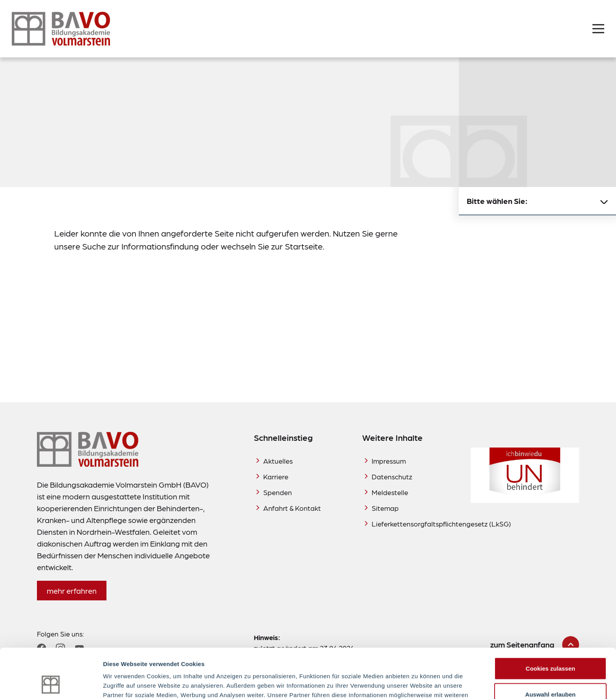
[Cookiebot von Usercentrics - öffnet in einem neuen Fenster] (51, 684)
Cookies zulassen (550, 622)
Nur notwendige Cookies (550, 673)
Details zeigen (418, 683)
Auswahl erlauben (550, 648)
